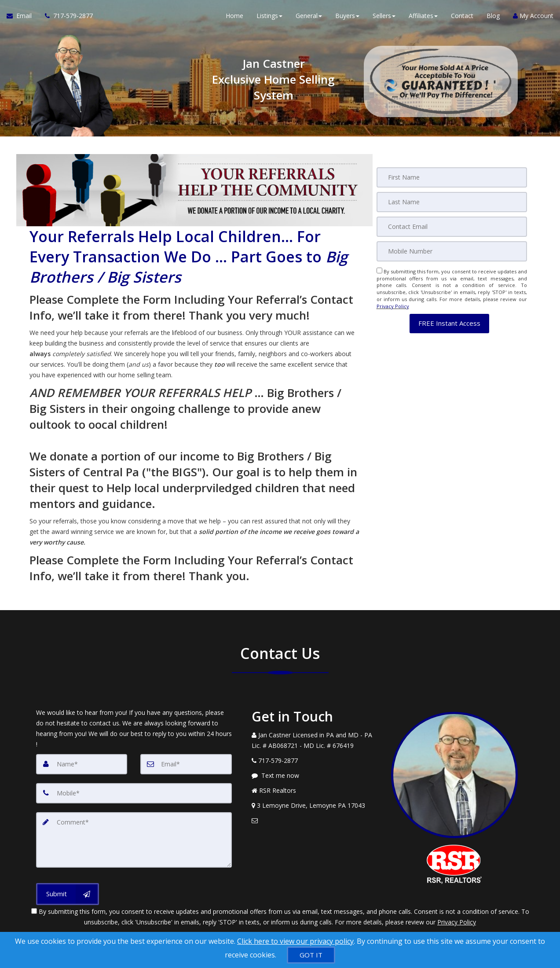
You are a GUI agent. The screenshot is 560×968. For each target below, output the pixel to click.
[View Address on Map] (315, 806)
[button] (449, 323)
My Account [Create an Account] (533, 17)
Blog (493, 17)
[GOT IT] (311, 955)
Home (234, 17)
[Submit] (68, 894)
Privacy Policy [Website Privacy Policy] (393, 306)
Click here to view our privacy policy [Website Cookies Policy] (295, 941)
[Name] (82, 764)
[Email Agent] (22, 18)
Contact (462, 17)
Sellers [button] (384, 17)
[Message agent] (315, 776)
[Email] (452, 227)
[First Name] (452, 177)
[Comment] (134, 840)
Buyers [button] (347, 17)
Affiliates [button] (423, 17)
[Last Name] (452, 202)
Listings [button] (269, 17)
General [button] (309, 17)
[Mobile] (452, 251)
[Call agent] (66, 18)
